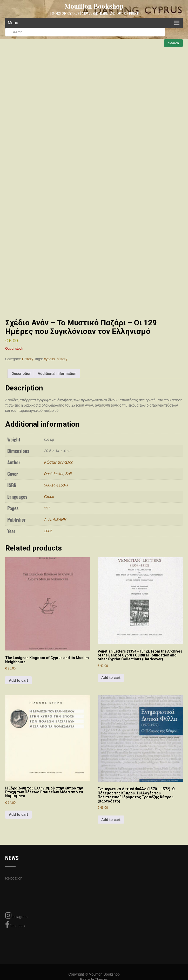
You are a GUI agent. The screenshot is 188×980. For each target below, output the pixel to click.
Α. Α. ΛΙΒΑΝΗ (55, 520)
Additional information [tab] (57, 374)
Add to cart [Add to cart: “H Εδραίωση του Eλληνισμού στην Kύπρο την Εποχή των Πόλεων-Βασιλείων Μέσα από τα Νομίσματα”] (18, 814)
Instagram (16, 915)
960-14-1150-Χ (56, 485)
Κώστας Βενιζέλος (59, 462)
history (62, 359)
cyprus (49, 359)
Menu (13, 23)
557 (47, 508)
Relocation (14, 878)
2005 (48, 531)
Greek (49, 497)
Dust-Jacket (54, 474)
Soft (69, 474)
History (28, 359)
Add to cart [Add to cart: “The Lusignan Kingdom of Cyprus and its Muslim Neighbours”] (18, 680)
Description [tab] (21, 374)
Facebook (15, 925)
